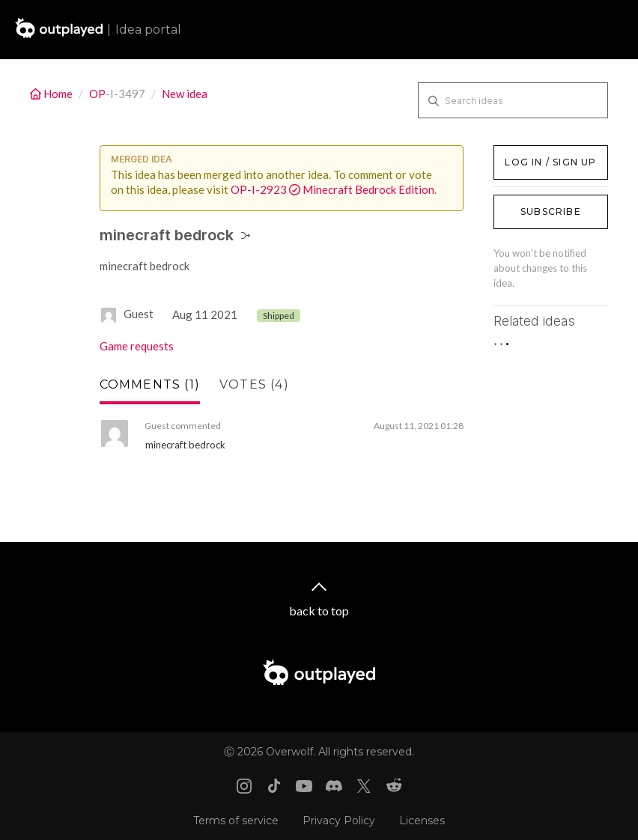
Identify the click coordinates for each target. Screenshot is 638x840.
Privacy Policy (339, 821)
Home (52, 94)
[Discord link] (334, 786)
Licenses (422, 821)
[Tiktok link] (274, 786)
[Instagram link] (244, 786)
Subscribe (551, 211)
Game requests (137, 346)
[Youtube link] (304, 786)
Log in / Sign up (531, 153)
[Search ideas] (513, 100)
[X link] (364, 786)
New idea (185, 94)
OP (97, 94)
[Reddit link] (394, 786)
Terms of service (236, 821)
